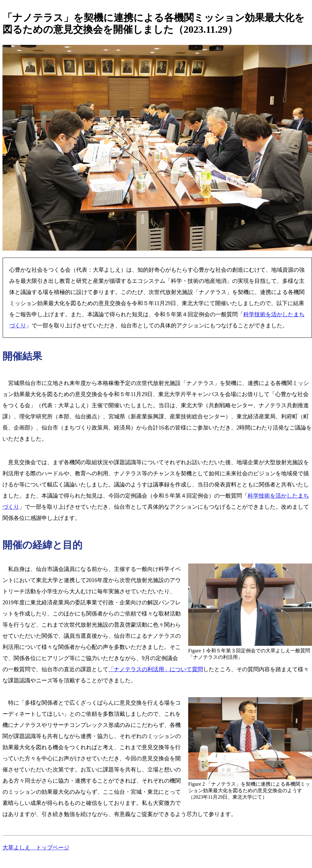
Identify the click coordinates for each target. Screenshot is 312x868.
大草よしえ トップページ (36, 848)
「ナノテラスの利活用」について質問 (156, 669)
